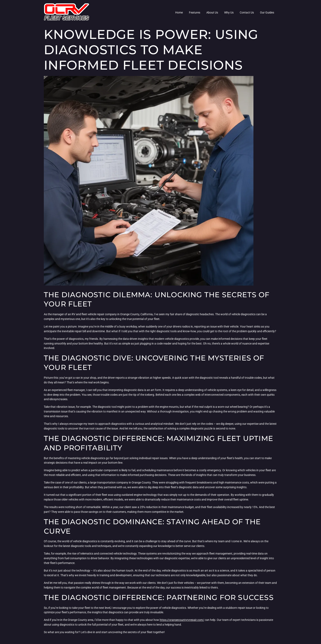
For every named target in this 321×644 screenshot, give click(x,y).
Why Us (229, 12)
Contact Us (247, 12)
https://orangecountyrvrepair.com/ (182, 620)
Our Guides (267, 12)
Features (195, 12)
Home (179, 12)
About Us (212, 12)
